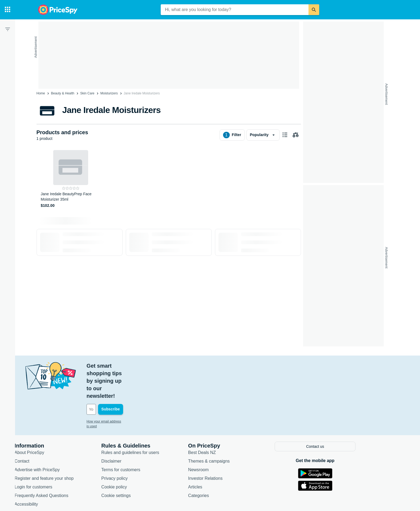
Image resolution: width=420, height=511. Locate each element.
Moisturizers (109, 93)
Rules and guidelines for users (155, 422)
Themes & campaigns (234, 430)
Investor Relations (231, 447)
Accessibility (51, 473)
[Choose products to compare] (296, 135)
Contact (47, 430)
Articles (220, 456)
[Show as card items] (285, 135)
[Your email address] (148, 379)
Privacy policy (140, 447)
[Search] (314, 10)
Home (41, 93)
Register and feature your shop (69, 447)
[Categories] (8, 10)
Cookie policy (139, 456)
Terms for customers (146, 439)
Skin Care (87, 93)
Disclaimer (137, 430)
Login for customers (59, 456)
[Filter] (8, 29)
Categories (224, 465)
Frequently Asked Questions (67, 465)
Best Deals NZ (227, 422)
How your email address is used (135, 391)
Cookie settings (141, 465)
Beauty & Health (63, 93)
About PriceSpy (55, 422)
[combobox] (235, 10)
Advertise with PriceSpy (62, 439)
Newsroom (224, 439)
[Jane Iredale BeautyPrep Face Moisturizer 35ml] (71, 179)
